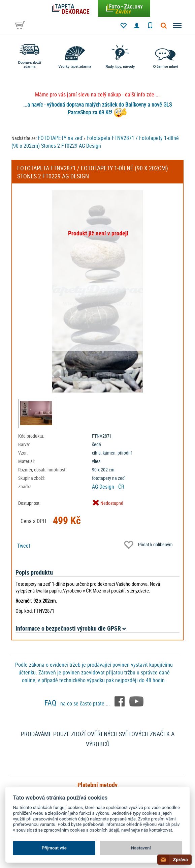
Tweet (24, 546)
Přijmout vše (54, 848)
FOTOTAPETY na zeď (60, 138)
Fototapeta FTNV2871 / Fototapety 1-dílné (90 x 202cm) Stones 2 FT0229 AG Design (95, 142)
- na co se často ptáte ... (78, 703)
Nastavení (141, 848)
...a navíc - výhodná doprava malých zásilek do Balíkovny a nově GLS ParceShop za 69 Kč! (97, 108)
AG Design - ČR (108, 487)
